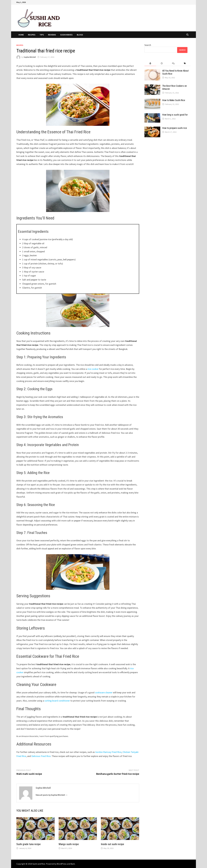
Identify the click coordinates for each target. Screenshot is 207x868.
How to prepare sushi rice (175, 128)
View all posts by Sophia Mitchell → (52, 795)
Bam (73, 864)
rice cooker (93, 369)
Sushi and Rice (39, 864)
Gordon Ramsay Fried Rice (108, 752)
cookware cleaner (104, 692)
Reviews (52, 35)
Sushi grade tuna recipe (29, 844)
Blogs (80, 35)
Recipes (32, 35)
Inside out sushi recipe (112, 844)
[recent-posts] (162, 63)
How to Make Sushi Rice (174, 100)
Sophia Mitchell (30, 57)
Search (148, 45)
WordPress (62, 864)
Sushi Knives (66, 35)
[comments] (173, 63)
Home (21, 35)
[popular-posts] (150, 63)
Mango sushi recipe (69, 844)
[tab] (150, 63)
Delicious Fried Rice (41, 756)
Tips (42, 35)
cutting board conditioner (57, 701)
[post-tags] (185, 63)
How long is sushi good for (175, 115)
